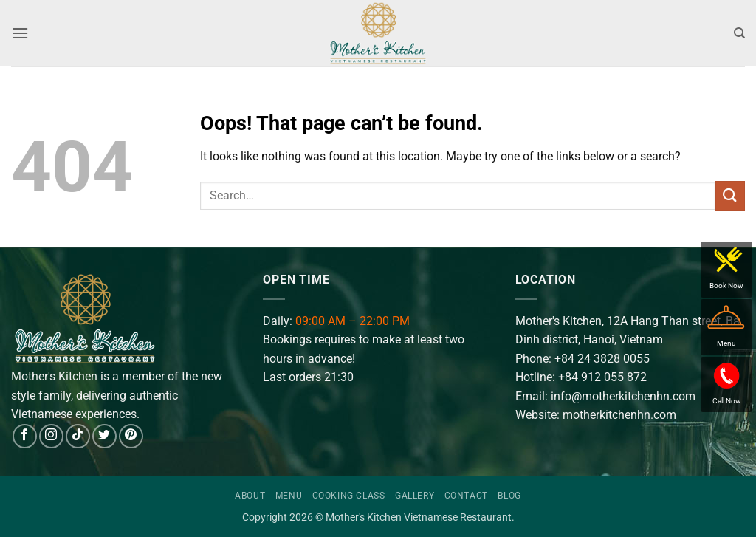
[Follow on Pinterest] (131, 436)
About (250, 496)
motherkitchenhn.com (619, 415)
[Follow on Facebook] (25, 436)
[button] (20, 33)
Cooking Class (349, 496)
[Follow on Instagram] (51, 436)
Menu (289, 496)
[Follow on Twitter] (104, 436)
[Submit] (730, 195)
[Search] (739, 33)
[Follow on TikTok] (78, 436)
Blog (509, 496)
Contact (466, 496)
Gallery (415, 496)
